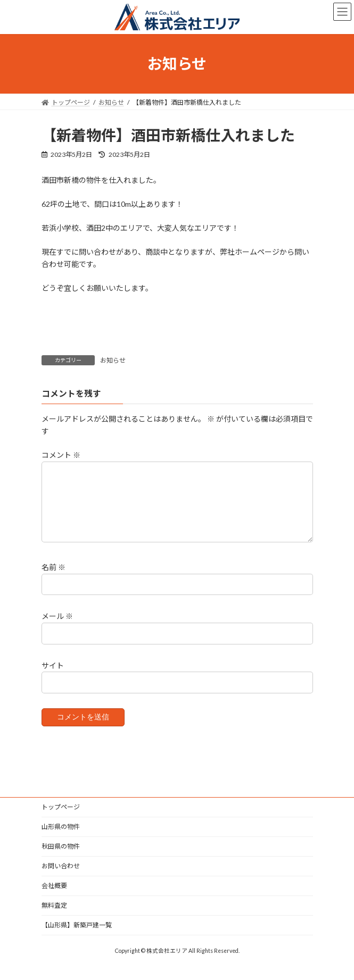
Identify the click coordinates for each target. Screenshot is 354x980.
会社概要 (54, 898)
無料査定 (54, 918)
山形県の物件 (61, 839)
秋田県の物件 (61, 859)
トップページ (61, 820)
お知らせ (113, 360)
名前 (53, 580)
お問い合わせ (61, 879)
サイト (53, 678)
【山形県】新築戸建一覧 (77, 938)
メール (57, 629)
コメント (61, 455)
